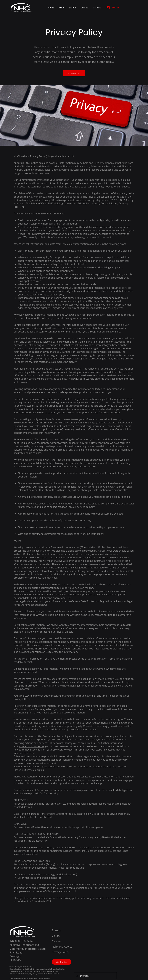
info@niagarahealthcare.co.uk (60, 891)
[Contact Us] (74, 73)
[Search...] (95, 976)
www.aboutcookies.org (32, 746)
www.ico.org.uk (35, 770)
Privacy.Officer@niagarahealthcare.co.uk (65, 200)
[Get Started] (62, 962)
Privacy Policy (60, 952)
